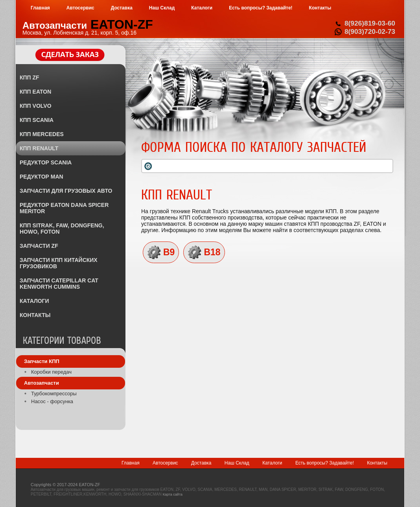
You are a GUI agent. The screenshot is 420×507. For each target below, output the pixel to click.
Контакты (377, 463)
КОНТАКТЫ (35, 315)
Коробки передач (51, 372)
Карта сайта (173, 494)
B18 (212, 252)
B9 (169, 252)
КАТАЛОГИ (34, 301)
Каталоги (272, 463)
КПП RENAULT (39, 148)
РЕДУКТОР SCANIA (46, 162)
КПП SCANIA (37, 120)
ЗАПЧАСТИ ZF (39, 246)
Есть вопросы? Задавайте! (325, 463)
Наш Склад (237, 463)
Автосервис (165, 463)
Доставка (201, 463)
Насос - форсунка (52, 401)
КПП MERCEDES (42, 134)
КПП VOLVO (36, 106)
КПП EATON (35, 92)
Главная (131, 463)
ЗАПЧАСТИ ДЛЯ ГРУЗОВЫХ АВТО (66, 191)
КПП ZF (29, 77)
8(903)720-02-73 (370, 31)
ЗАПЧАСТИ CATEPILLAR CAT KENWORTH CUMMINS (59, 284)
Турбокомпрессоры (54, 394)
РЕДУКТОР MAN (41, 177)
